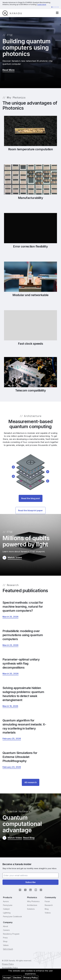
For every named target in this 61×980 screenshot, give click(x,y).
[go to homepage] (12, 13)
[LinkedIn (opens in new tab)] (30, 890)
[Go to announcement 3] (56, 7)
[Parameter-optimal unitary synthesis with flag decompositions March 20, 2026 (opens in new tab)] (11, 674)
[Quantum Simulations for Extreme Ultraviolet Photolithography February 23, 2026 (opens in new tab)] (12, 767)
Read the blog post (31, 498)
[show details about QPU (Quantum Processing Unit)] (48, 481)
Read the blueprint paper (30, 510)
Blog (47, 909)
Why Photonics (33, 901)
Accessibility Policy (10, 968)
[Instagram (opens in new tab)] (41, 890)
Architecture (32, 905)
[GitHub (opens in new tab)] (20, 890)
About (5, 926)
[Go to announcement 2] (54, 7)
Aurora (6, 901)
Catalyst (6, 909)
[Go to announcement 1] (52, 7)
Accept (7, 978)
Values (6, 945)
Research (49, 905)
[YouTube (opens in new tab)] (36, 890)
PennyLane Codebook (12, 916)
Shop (5, 941)
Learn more (42, 4)
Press (5, 938)
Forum (47, 901)
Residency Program (11, 934)
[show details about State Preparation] (13, 467)
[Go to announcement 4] (58, 7)
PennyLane (8, 905)
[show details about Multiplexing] (48, 472)
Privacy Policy (31, 978)
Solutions (31, 909)
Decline (17, 978)
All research (31, 782)
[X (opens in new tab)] (25, 890)
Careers (6, 930)
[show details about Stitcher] (13, 476)
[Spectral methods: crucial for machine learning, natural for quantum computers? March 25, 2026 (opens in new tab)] (10, 617)
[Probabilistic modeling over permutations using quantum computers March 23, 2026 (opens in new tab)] (10, 645)
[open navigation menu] (57, 13)
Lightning (7, 913)
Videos (48, 913)
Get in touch (8, 949)
